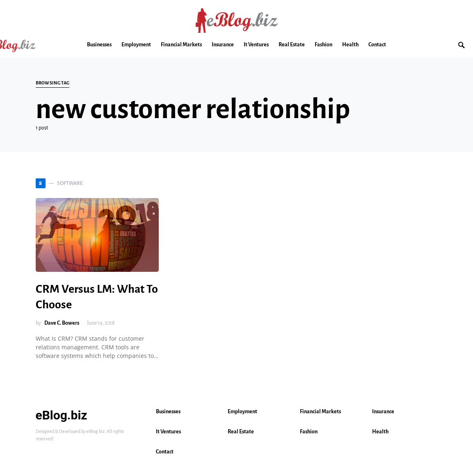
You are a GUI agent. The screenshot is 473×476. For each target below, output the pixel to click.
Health (380, 432)
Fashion (309, 432)
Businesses (168, 412)
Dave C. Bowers (62, 323)
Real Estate (241, 432)
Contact (165, 452)
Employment (242, 412)
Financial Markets (320, 412)
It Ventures (168, 432)
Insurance (383, 412)
